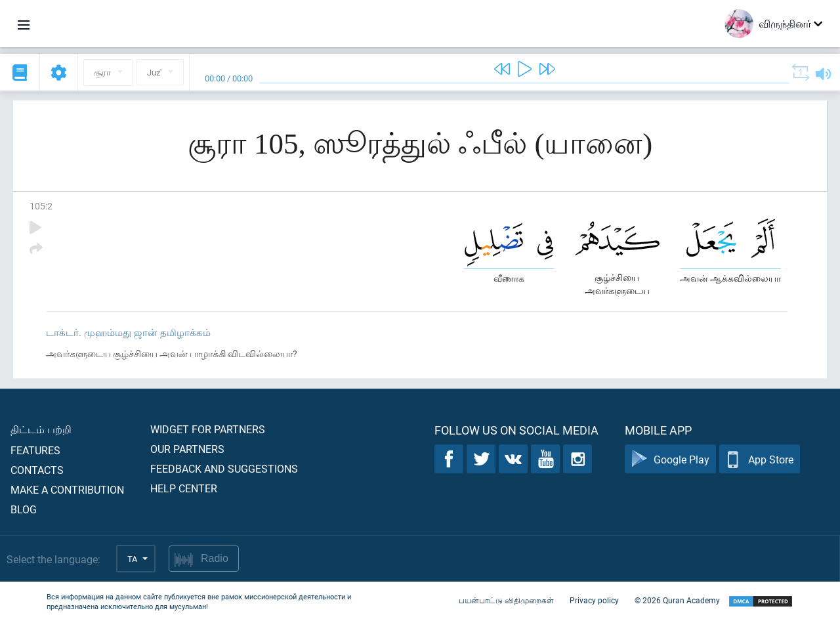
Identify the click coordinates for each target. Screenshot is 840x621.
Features (35, 450)
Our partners (187, 449)
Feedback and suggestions (224, 468)
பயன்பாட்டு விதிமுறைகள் (506, 600)
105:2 (41, 206)
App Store (760, 459)
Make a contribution (67, 489)
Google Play (670, 459)
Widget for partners (208, 429)
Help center (184, 488)
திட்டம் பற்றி (41, 429)
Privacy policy (594, 600)
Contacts (37, 470)
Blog (24, 509)
